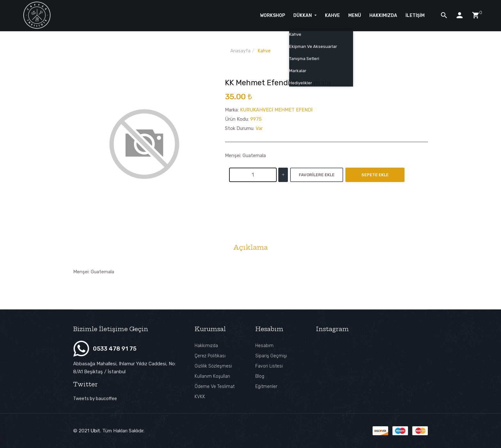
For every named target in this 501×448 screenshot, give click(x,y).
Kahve (264, 51)
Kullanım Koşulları (212, 376)
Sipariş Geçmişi (271, 356)
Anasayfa (240, 51)
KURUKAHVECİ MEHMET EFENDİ (276, 110)
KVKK (200, 397)
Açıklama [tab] (250, 247)
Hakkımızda (206, 346)
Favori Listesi (269, 366)
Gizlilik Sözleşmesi (213, 366)
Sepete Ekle (375, 175)
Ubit (95, 431)
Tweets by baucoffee (95, 399)
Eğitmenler (266, 387)
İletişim (415, 15)
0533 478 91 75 (115, 349)
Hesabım (264, 346)
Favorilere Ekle (317, 175)
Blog (260, 376)
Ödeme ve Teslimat (215, 387)
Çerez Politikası (210, 356)
